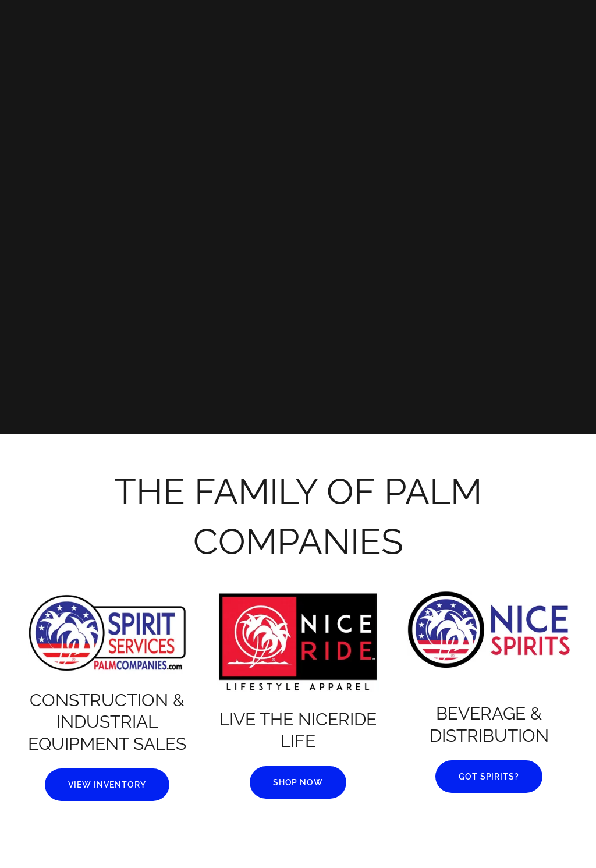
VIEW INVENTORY (107, 785)
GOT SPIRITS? (489, 777)
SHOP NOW (298, 782)
